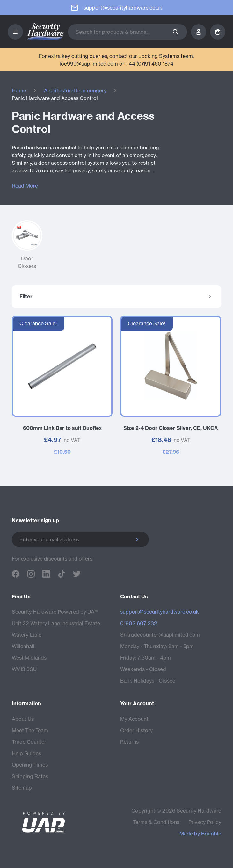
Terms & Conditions (156, 822)
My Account (134, 719)
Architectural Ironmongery (75, 90)
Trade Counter (29, 742)
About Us (23, 719)
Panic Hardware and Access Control (55, 98)
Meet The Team (30, 730)
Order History (136, 730)
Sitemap (22, 788)
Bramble (211, 834)
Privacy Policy (205, 822)
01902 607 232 (139, 623)
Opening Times (30, 765)
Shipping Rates (30, 776)
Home (19, 90)
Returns (129, 742)
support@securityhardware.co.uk (160, 612)
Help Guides (26, 753)
